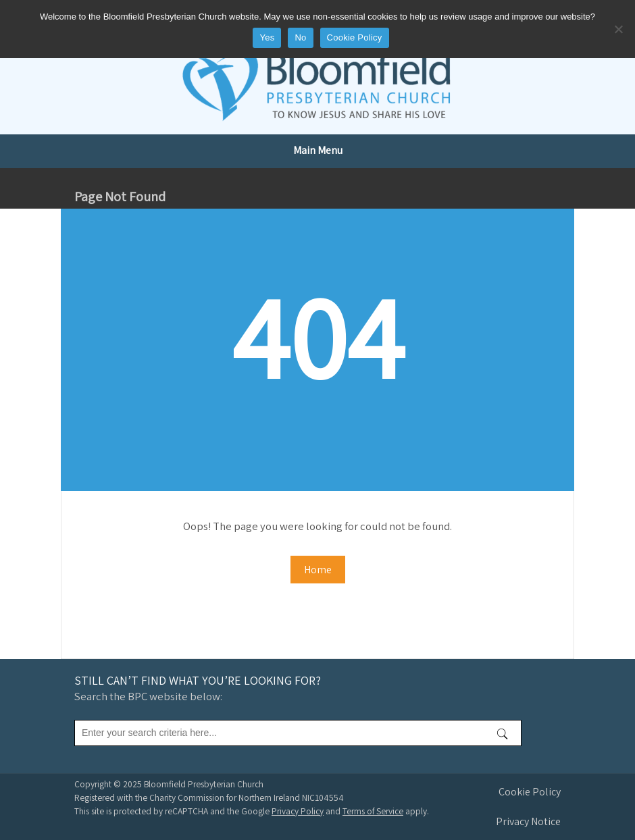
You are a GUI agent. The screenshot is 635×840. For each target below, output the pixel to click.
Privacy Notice (528, 821)
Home (318, 570)
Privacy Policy (298, 811)
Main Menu (318, 150)
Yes (267, 37)
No (300, 37)
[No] (618, 29)
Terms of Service (373, 811)
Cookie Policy (530, 792)
